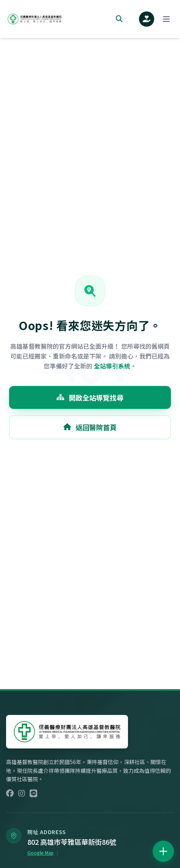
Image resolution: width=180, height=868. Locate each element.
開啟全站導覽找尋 (90, 397)
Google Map (40, 853)
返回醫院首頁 (90, 427)
